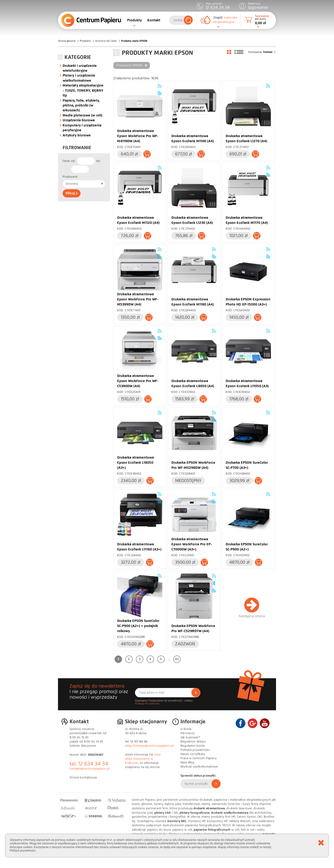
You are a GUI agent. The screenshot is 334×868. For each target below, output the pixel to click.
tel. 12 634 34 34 (89, 764)
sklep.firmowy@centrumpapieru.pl (149, 746)
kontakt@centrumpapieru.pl (90, 769)
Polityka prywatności (195, 750)
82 (177, 659)
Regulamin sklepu (193, 742)
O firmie (186, 729)
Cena (66, 161)
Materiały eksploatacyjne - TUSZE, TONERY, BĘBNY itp (83, 90)
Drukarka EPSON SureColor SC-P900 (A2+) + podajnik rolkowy (138, 626)
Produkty (134, 20)
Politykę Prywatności (147, 704)
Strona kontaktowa (83, 778)
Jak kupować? (190, 737)
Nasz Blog (187, 762)
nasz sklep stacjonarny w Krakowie (143, 759)
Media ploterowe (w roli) (82, 115)
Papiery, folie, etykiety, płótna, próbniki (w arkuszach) (81, 105)
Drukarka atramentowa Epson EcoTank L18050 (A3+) (135, 463)
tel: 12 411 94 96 (136, 742)
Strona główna (67, 41)
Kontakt (154, 20)
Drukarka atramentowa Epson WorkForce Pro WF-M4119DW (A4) (138, 136)
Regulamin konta (193, 746)
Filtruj (72, 193)
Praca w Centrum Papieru (199, 758)
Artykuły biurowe (77, 135)
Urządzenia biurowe (79, 120)
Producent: (70, 177)
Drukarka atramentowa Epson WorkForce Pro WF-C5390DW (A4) (138, 381)
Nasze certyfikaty (193, 754)
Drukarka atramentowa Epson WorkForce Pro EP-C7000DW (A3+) (192, 544)
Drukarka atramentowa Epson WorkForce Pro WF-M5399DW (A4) (138, 299)
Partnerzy (188, 733)
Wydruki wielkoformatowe (199, 767)
